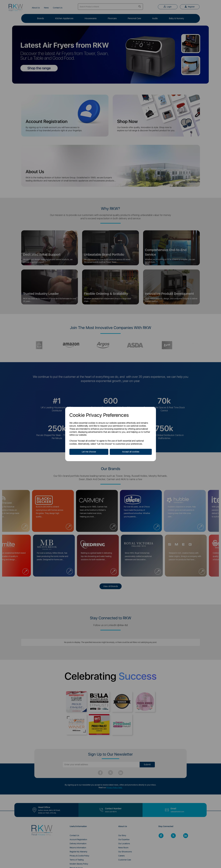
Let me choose (89, 452)
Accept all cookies (131, 452)
